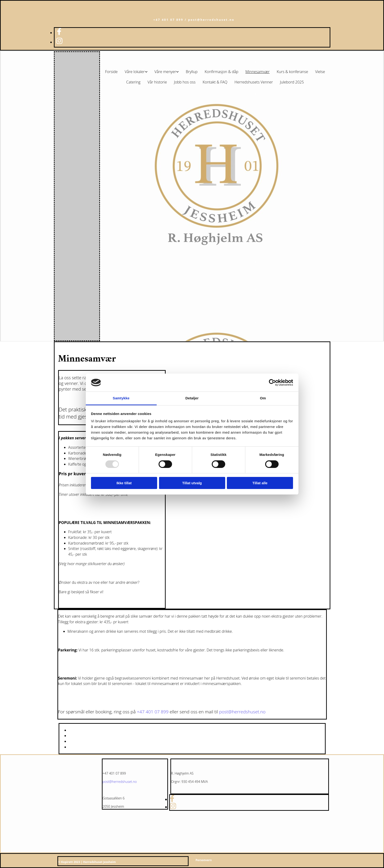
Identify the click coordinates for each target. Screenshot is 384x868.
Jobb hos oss (185, 82)
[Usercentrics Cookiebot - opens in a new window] (272, 383)
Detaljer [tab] (192, 398)
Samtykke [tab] (121, 398)
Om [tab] (263, 398)
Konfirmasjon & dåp (222, 72)
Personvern (204, 860)
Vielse (320, 72)
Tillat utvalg (192, 483)
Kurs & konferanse (292, 72)
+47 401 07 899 (153, 712)
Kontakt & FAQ (215, 82)
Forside (111, 72)
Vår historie (157, 82)
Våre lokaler (135, 72)
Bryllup (192, 72)
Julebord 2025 (292, 82)
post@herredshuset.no (242, 712)
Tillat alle (260, 483)
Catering (133, 82)
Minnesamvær (258, 72)
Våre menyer (165, 72)
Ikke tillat (124, 483)
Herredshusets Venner (254, 82)
